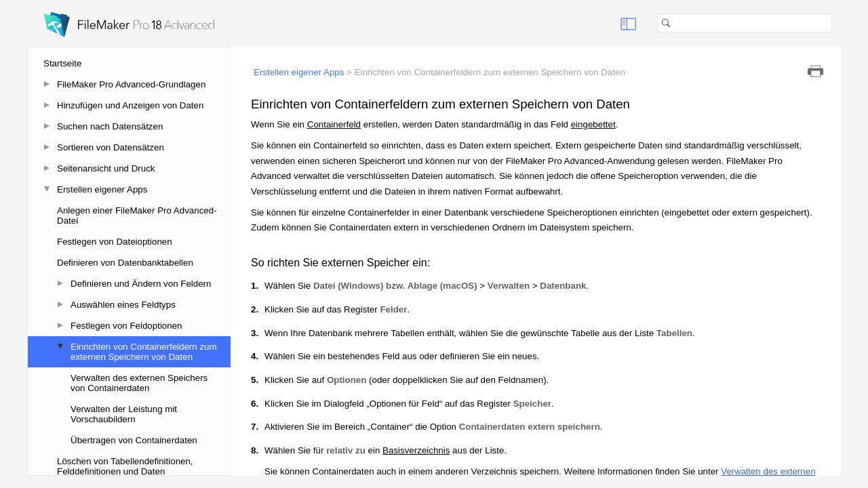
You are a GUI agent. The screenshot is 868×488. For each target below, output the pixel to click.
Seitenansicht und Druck (106, 168)
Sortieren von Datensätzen (111, 147)
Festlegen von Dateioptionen (115, 242)
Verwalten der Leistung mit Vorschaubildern (124, 414)
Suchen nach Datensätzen (110, 126)
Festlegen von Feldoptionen (126, 326)
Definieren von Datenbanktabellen (125, 263)
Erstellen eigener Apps (102, 189)
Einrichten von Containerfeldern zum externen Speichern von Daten (144, 352)
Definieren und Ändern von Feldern (141, 284)
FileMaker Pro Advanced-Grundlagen (131, 84)
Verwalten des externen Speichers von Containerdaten (139, 383)
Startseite (62, 63)
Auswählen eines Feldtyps (123, 305)
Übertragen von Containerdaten (134, 440)
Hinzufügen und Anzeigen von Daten (130, 105)
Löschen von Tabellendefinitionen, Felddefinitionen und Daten (125, 466)
